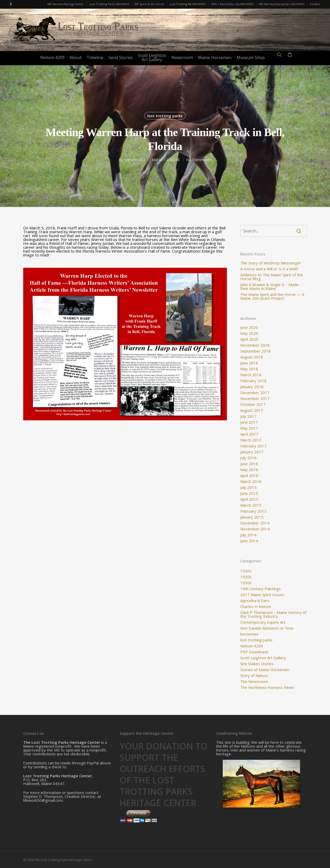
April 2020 (249, 339)
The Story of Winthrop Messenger (271, 263)
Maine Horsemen (215, 57)
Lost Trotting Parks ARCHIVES (109, 4)
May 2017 (249, 428)
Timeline (95, 57)
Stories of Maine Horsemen (265, 670)
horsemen (249, 634)
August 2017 (252, 410)
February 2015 (253, 511)
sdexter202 (135, 160)
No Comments (199, 160)
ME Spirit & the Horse (149, 4)
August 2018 (252, 357)
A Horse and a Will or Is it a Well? (269, 269)
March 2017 (251, 440)
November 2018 (255, 345)
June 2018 (249, 363)
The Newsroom (254, 682)
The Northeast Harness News (267, 687)
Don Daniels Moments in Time (267, 628)
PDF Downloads (254, 652)
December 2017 (255, 393)
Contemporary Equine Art (263, 622)
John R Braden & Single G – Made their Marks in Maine (269, 287)
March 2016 (251, 482)
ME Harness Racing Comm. (66, 4)
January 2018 (252, 387)
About (76, 57)
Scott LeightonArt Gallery (152, 57)
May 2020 (249, 333)
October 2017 (253, 404)
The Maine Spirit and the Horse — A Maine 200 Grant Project (272, 296)
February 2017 (253, 446)
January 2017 (252, 452)
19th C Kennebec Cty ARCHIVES (232, 4)
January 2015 (252, 517)
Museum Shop (251, 57)
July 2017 (248, 416)
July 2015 (248, 487)
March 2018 (251, 375)
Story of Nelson (254, 676)
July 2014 (248, 535)
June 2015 (249, 493)
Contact (315, 4)
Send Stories (121, 57)
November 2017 (255, 399)
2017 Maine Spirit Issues (262, 595)
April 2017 (249, 434)
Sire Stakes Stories (257, 664)
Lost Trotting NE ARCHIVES (188, 4)
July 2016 (248, 458)
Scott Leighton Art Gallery (263, 658)
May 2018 (249, 369)
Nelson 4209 (52, 57)
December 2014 (255, 523)
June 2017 (249, 422)
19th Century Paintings (261, 589)
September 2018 (255, 351)
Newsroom (182, 57)
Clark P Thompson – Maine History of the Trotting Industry (273, 614)
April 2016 (249, 476)
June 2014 (249, 541)
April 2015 (249, 499)
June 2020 (249, 327)
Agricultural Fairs (255, 601)
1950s (246, 583)
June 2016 (249, 464)
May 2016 (249, 470)
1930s (246, 577)
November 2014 (255, 529)
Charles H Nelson (256, 607)
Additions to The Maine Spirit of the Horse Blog (272, 277)
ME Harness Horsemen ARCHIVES (282, 4)
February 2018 (253, 381)
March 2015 (251, 505)
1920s (246, 571)
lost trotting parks (165, 116)
